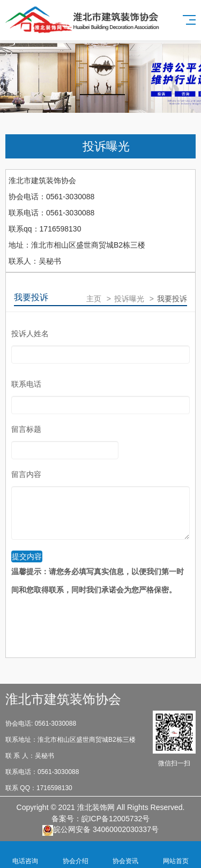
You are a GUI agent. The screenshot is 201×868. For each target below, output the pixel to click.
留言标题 (26, 429)
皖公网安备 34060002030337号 (100, 830)
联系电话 (26, 384)
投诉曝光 (106, 146)
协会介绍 (76, 855)
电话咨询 (25, 855)
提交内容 (27, 556)
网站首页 (176, 855)
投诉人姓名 (30, 334)
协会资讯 (126, 855)
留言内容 (26, 474)
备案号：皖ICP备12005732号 (101, 819)
